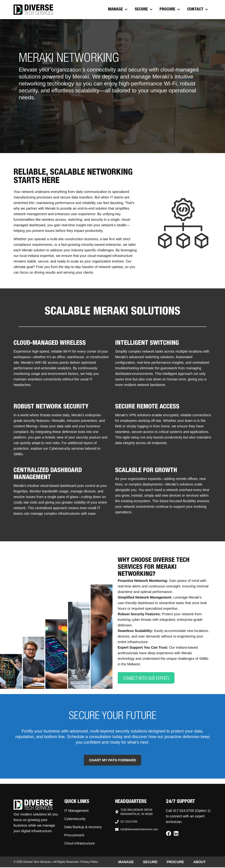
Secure (144, 9)
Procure (170, 9)
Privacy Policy (89, 863)
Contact (198, 9)
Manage (118, 9)
